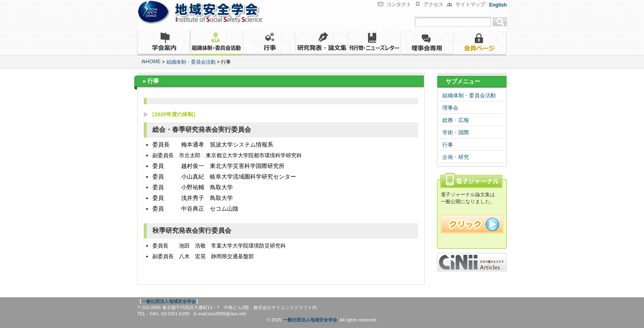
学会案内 (164, 43)
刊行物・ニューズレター (374, 43)
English (498, 5)
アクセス (433, 5)
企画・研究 (456, 157)
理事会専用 (427, 43)
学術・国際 (456, 132)
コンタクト (399, 5)
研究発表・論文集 (322, 43)
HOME (151, 62)
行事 (269, 43)
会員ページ (480, 43)
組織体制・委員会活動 (216, 43)
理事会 (450, 108)
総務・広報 (456, 120)
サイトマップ (470, 5)
